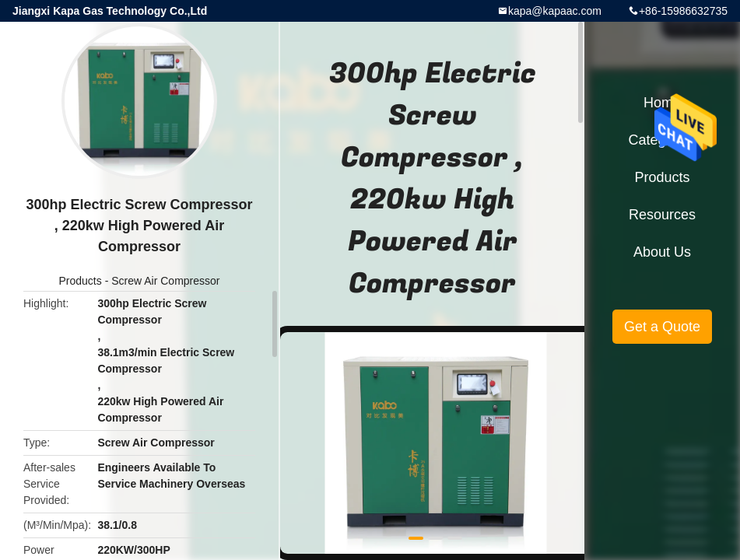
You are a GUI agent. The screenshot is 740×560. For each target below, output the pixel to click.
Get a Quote (662, 327)
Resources (662, 215)
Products (81, 281)
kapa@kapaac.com (555, 11)
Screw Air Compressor (165, 281)
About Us (662, 252)
